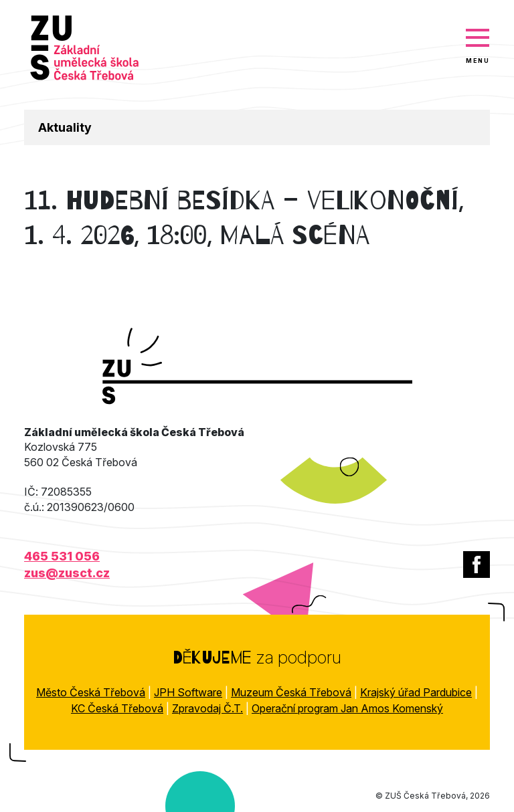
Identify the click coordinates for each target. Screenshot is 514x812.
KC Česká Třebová (117, 708)
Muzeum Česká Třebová (291, 692)
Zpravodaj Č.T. (207, 708)
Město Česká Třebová (91, 692)
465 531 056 (62, 556)
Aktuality (65, 127)
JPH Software (188, 692)
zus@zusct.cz (67, 573)
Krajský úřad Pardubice (416, 692)
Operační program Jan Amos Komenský (347, 708)
